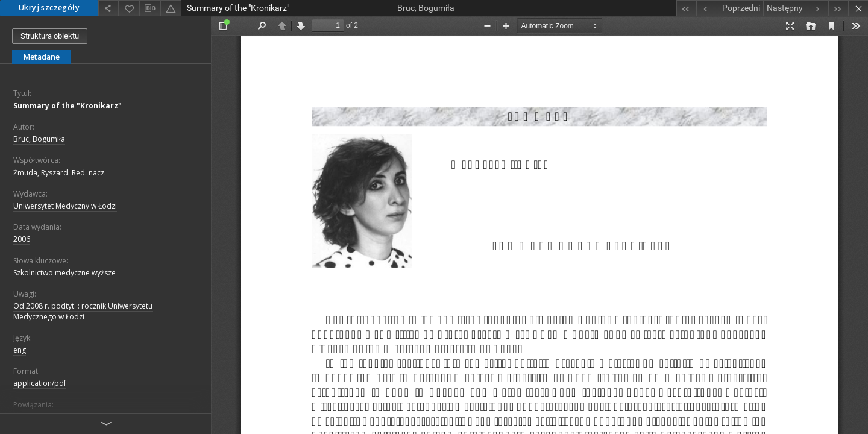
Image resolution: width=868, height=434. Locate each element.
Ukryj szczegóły (49, 8)
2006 (22, 239)
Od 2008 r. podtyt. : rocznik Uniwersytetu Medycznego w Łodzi (83, 311)
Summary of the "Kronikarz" (68, 106)
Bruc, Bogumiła (39, 139)
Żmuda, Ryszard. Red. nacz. (60, 173)
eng (20, 350)
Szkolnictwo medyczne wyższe (64, 273)
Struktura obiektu (50, 36)
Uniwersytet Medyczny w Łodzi (65, 206)
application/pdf (40, 383)
